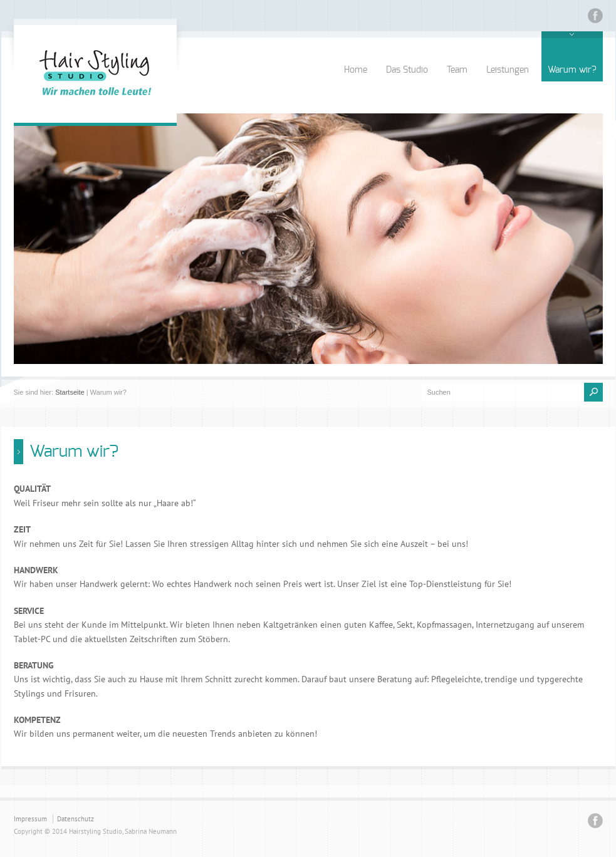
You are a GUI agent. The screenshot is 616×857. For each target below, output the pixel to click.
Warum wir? (572, 70)
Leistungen (508, 70)
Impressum (30, 819)
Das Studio (407, 70)
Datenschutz (76, 819)
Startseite (70, 392)
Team (457, 70)
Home (356, 70)
